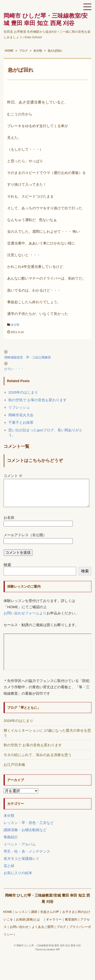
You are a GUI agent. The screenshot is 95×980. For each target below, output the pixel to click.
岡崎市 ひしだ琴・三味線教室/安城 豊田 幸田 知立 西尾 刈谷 (49, 951)
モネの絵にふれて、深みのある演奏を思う (38, 761)
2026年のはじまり (23, 392)
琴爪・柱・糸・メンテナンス (27, 857)
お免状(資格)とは (29, 925)
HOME (8, 918)
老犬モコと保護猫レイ (21, 864)
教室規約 (71, 925)
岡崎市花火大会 (21, 415)
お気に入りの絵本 (18, 879)
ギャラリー (54, 925)
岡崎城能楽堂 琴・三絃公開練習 (32, 357)
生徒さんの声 (50, 918)
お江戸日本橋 (14, 770)
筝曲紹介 (11, 843)
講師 (34, 918)
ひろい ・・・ (14, 369)
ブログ (61, 933)
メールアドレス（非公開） (25, 541)
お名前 (9, 523)
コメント (13, 476)
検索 (7, 571)
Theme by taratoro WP (48, 955)
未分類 (15, 325)
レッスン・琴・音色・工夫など (29, 828)
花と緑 (9, 871)
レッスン (21, 918)
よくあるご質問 (43, 933)
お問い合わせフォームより (25, 619)
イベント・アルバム (20, 850)
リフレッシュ (19, 407)
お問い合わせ (19, 933)
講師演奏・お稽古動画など (25, 836)
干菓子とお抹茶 (21, 422)
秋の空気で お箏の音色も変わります (37, 400)
